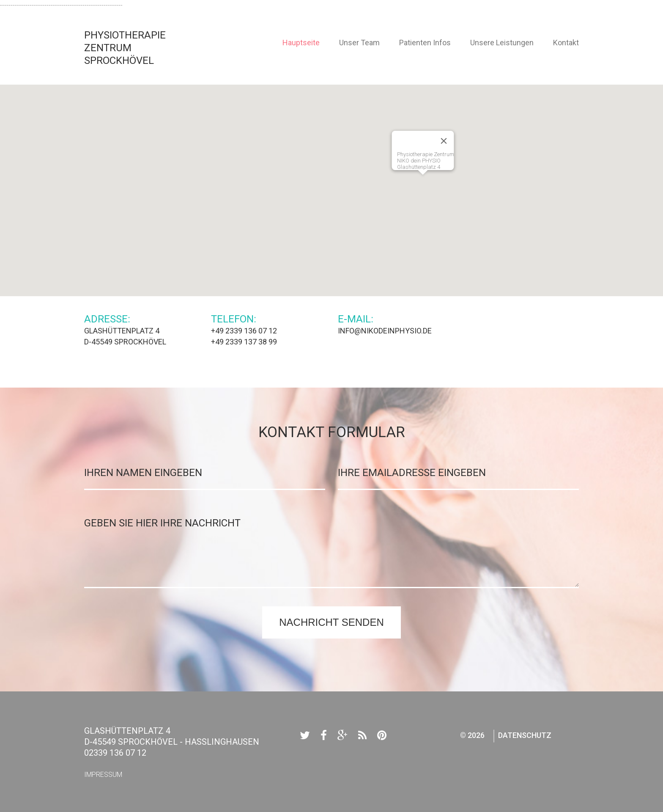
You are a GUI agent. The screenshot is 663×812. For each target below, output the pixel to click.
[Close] (444, 141)
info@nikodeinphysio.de (385, 331)
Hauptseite (301, 43)
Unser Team (359, 43)
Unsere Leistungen (502, 43)
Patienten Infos (425, 43)
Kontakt (566, 43)
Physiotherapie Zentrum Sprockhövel (125, 48)
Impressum (103, 775)
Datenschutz (525, 735)
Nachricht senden (331, 622)
